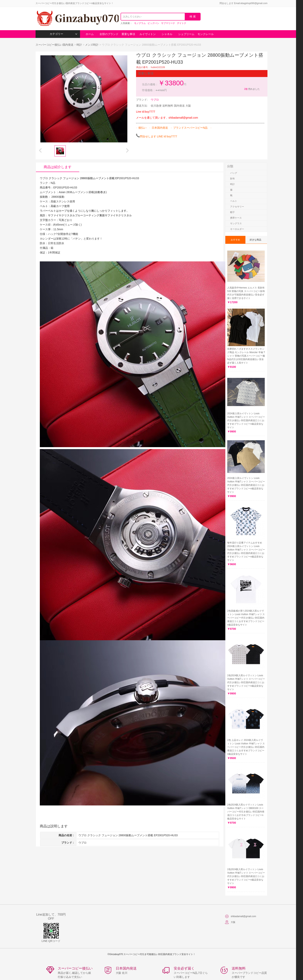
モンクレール (206, 34)
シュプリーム (186, 34)
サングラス (236, 223)
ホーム (90, 34)
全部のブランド (109, 34)
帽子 (232, 212)
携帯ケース (236, 218)
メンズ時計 (92, 45)
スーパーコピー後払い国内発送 (55, 45)
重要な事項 (128, 34)
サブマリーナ (168, 23)
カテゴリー (63, 34)
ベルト (234, 201)
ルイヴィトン (148, 34)
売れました (252, 89)
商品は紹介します (58, 167)
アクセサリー (237, 207)
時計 (79, 45)
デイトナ (182, 23)
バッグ (234, 173)
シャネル (167, 34)
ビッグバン (153, 23)
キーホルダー (237, 229)
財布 (232, 179)
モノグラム (140, 23)
